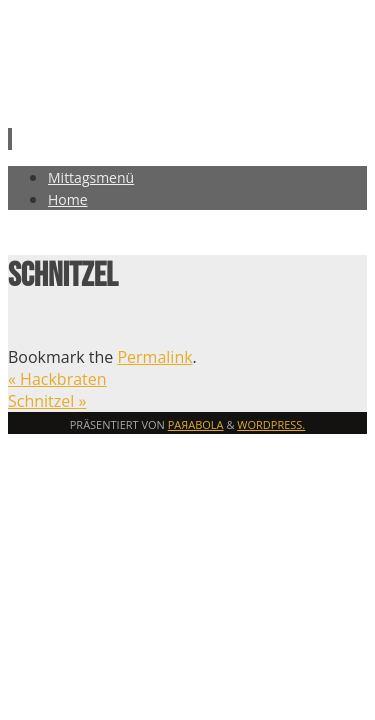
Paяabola (196, 424)
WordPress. (271, 424)
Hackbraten (57, 379)
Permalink (154, 357)
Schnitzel (47, 401)
